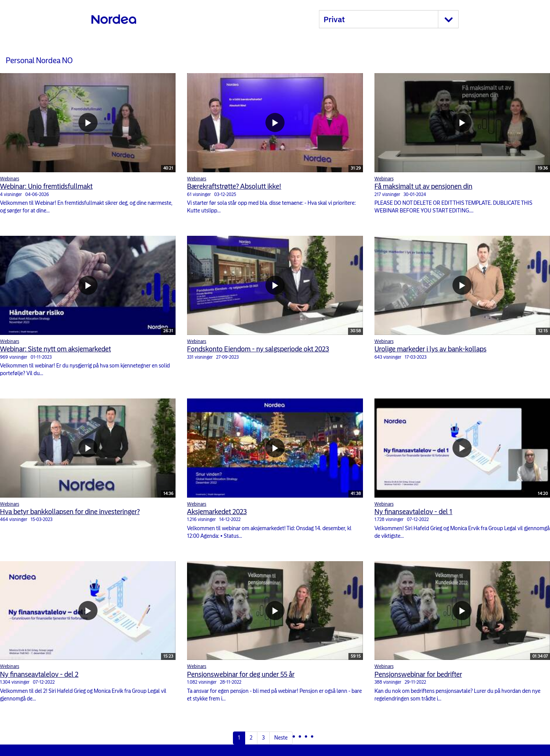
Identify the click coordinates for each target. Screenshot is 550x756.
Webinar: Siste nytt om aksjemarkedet (55, 349)
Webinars (10, 179)
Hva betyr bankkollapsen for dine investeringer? (70, 512)
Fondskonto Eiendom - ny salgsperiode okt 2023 (258, 349)
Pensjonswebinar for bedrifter (418, 674)
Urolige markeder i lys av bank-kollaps (430, 349)
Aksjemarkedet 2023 (217, 512)
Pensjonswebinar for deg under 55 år (241, 674)
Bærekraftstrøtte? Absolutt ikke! (234, 186)
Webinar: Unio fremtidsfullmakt (46, 186)
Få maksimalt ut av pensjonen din (423, 186)
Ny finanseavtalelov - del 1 (413, 512)
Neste (281, 738)
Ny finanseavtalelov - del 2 (39, 674)
